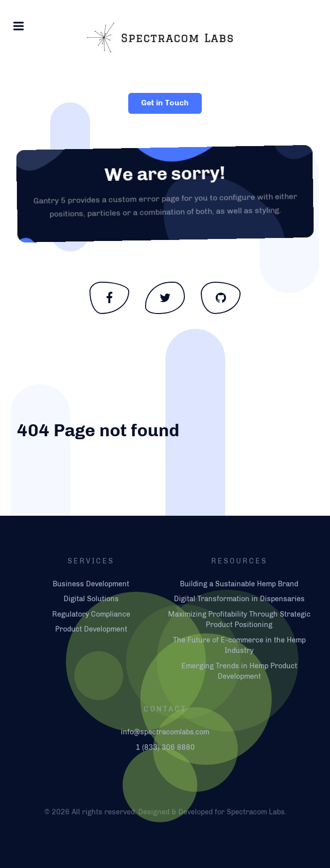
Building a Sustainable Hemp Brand (239, 584)
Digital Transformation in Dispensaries (239, 599)
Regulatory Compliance (91, 614)
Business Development (91, 584)
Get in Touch (165, 103)
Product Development (91, 629)
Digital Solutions (91, 599)
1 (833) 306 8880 (165, 747)
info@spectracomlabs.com (165, 732)
